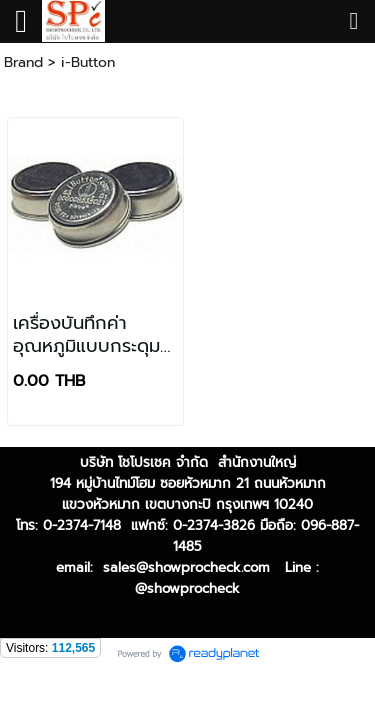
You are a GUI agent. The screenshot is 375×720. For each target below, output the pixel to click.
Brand (23, 62)
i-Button (88, 62)
